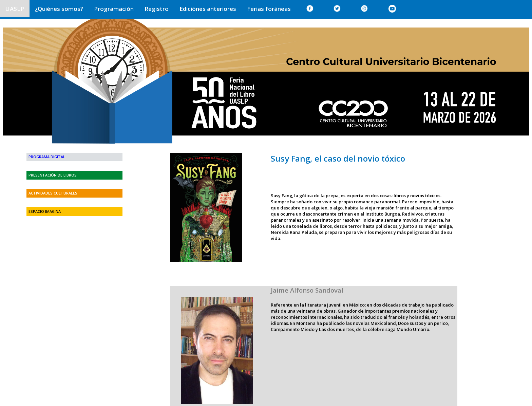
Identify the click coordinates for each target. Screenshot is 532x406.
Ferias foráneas (269, 9)
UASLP (15, 9)
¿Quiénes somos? (59, 9)
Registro (157, 9)
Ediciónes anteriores (208, 9)
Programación (114, 9)
